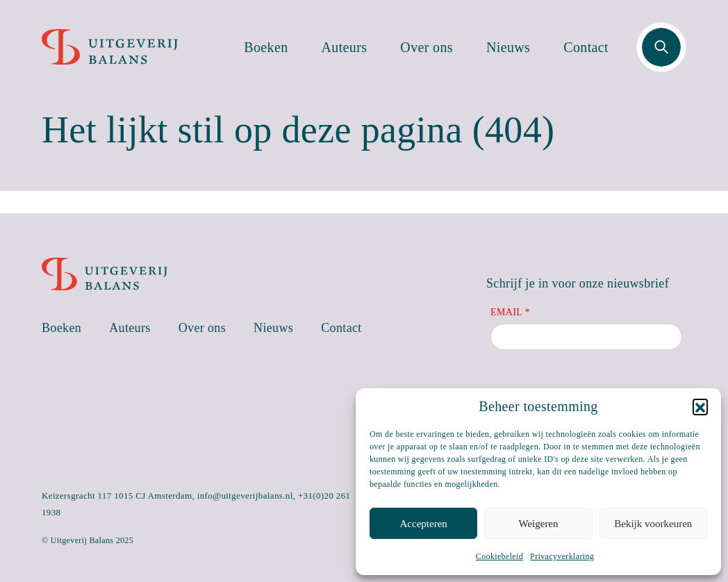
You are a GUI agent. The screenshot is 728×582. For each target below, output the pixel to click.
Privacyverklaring (562, 556)
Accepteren (424, 524)
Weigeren (538, 524)
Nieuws (508, 47)
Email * (510, 312)
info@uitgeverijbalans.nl (245, 496)
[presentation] (596, 387)
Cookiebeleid (499, 556)
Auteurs (345, 47)
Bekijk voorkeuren (653, 524)
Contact (586, 47)
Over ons (427, 47)
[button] (700, 406)
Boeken (266, 47)
